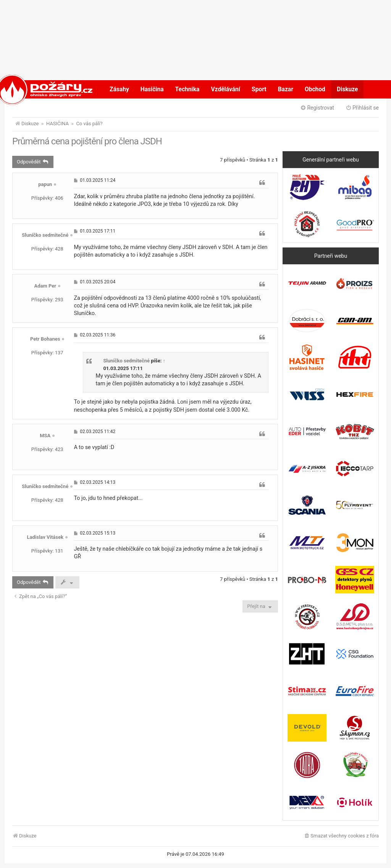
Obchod (315, 89)
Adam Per (45, 286)
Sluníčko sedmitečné (45, 235)
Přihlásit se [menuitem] (362, 108)
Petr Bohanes (45, 339)
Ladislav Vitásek (45, 537)
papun (45, 184)
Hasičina (152, 89)
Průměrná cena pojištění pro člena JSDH (87, 141)
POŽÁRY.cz (37, 89)
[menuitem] (341, 836)
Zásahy (119, 89)
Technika (187, 89)
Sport (259, 89)
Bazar (286, 89)
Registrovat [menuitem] (317, 108)
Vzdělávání (225, 89)
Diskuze (347, 89)
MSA (45, 436)
